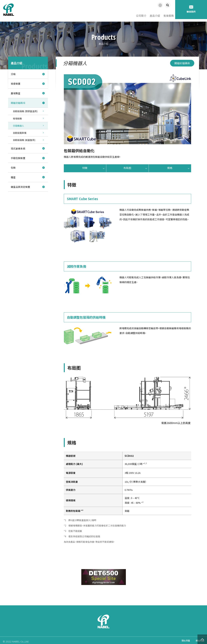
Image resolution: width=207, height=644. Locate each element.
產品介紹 (149, 14)
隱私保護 (184, 639)
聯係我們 (191, 9)
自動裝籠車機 (20, 132)
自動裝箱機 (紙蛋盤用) (24, 139)
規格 (170, 166)
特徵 (85, 166)
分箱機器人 (19, 124)
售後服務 (166, 14)
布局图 (127, 166)
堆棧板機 (17, 117)
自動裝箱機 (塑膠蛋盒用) (25, 109)
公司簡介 (131, 14)
